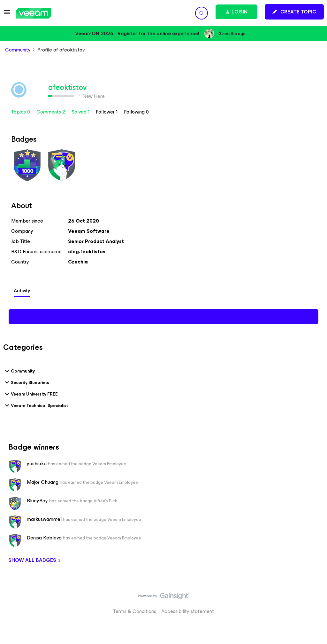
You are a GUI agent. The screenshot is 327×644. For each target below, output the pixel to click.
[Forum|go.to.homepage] (34, 13)
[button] (7, 14)
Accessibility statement (188, 611)
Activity (22, 291)
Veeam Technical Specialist (36, 405)
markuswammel (44, 519)
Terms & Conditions (135, 611)
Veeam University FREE (30, 394)
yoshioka (37, 464)
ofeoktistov (67, 87)
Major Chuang (43, 482)
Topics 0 (21, 112)
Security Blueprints (26, 382)
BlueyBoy (37, 501)
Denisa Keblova (44, 538)
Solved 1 (81, 112)
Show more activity (164, 316)
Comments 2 (51, 112)
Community (18, 50)
